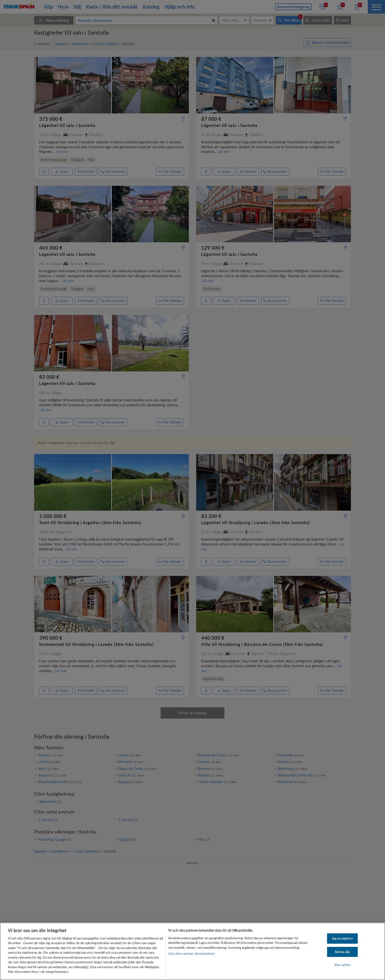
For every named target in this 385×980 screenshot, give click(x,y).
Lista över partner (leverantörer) (192, 953)
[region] (192, 951)
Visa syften (342, 965)
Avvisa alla (342, 952)
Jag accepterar (342, 938)
